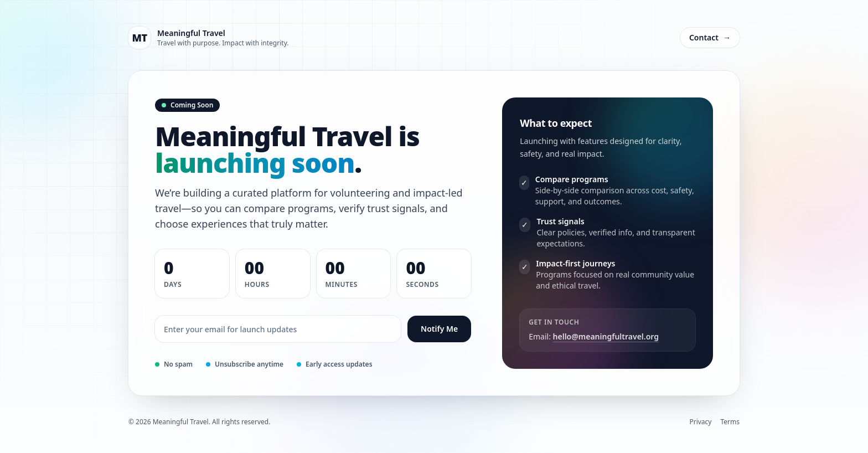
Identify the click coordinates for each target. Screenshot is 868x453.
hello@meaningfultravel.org (606, 336)
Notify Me (439, 329)
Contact (710, 38)
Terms (730, 422)
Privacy (700, 422)
